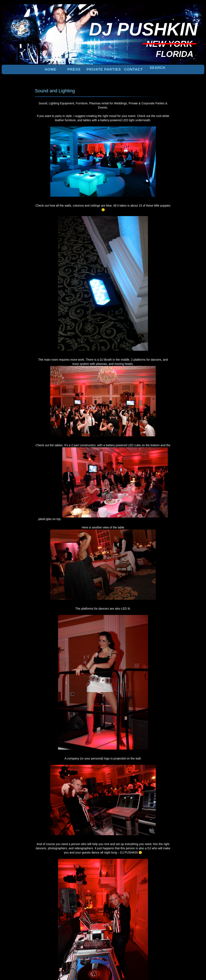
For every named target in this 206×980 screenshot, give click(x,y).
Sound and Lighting (55, 91)
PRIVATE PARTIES (104, 69)
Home (51, 69)
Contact (133, 69)
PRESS (74, 69)
